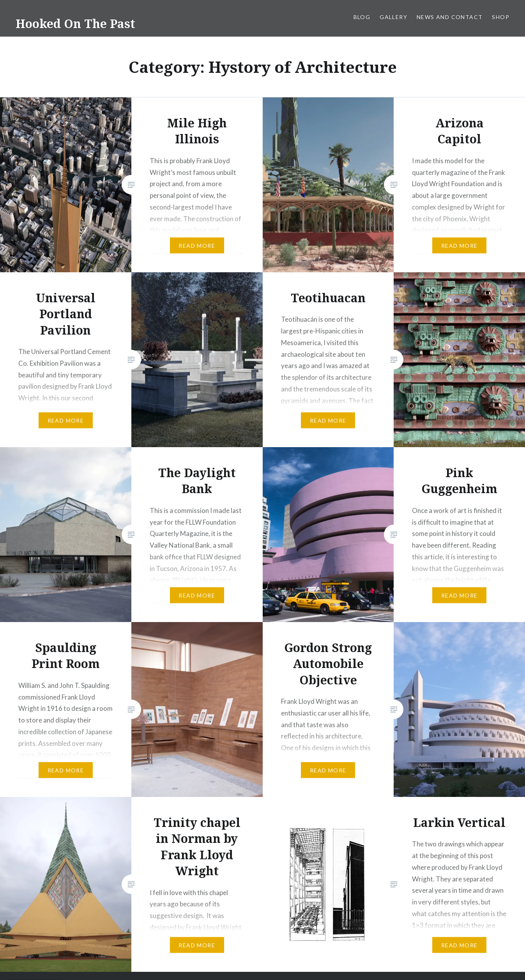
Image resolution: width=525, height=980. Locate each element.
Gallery (393, 17)
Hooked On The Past (75, 24)
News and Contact (450, 17)
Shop (501, 17)
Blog (362, 17)
